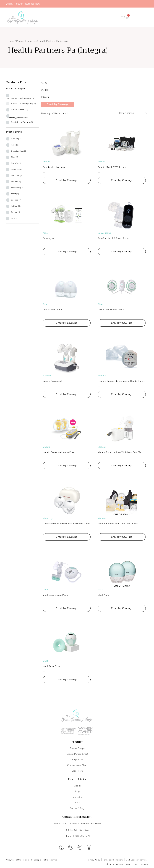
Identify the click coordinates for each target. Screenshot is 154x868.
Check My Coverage (57, 105)
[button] (130, 17)
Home (11, 41)
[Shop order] (131, 114)
